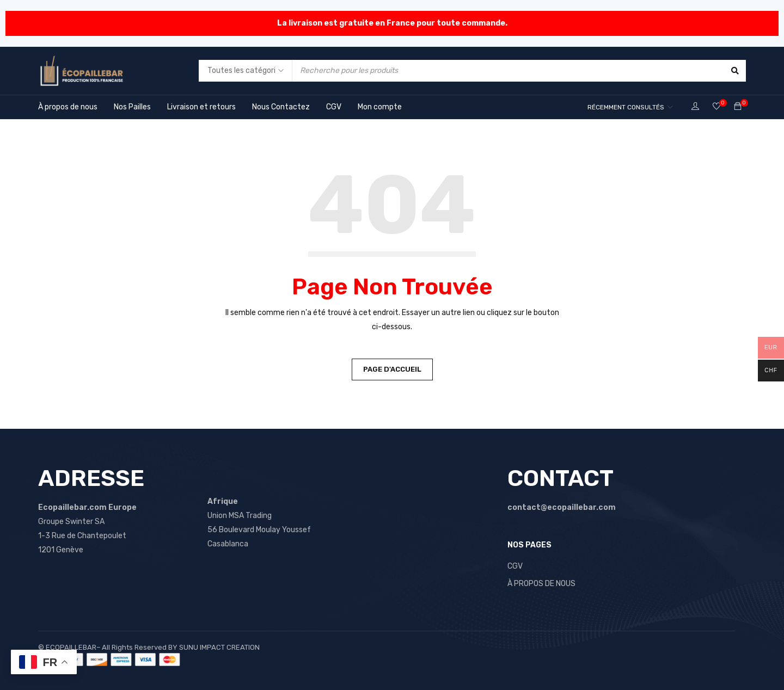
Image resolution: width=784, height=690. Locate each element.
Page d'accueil (392, 369)
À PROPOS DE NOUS (541, 584)
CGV (515, 566)
